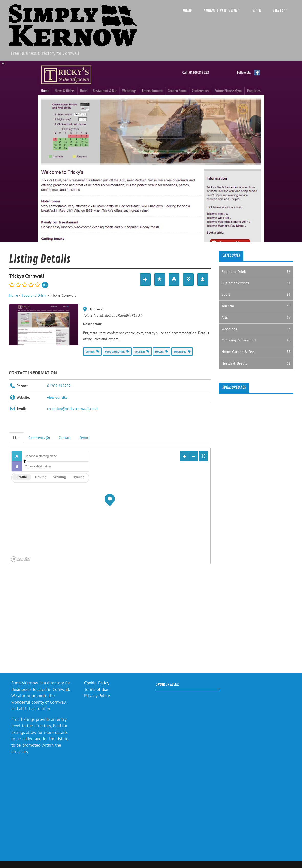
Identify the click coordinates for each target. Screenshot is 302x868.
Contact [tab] (65, 438)
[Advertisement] (110, 620)
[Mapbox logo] (22, 559)
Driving (41, 477)
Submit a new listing (222, 11)
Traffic (22, 477)
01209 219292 (59, 386)
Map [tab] (16, 438)
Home (187, 11)
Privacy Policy (97, 696)
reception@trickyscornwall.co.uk (73, 409)
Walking (60, 477)
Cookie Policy (97, 683)
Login (256, 11)
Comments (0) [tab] (39, 438)
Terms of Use (96, 689)
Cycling (79, 477)
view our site (57, 397)
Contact (280, 11)
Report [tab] (84, 438)
